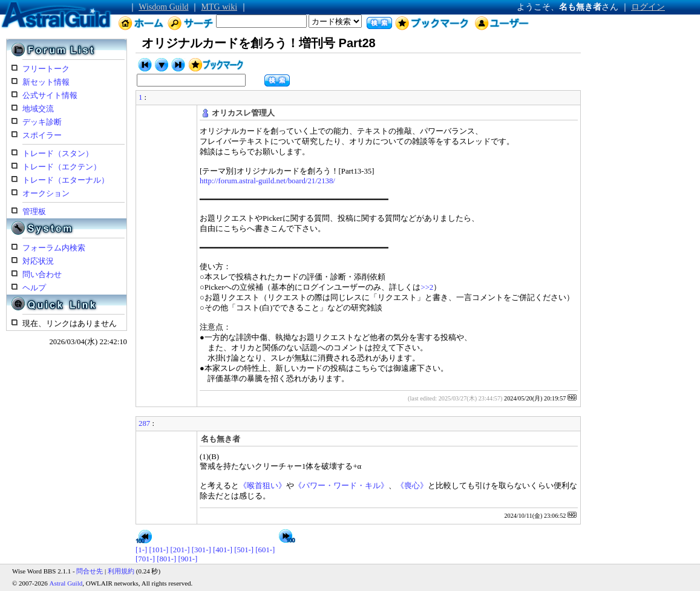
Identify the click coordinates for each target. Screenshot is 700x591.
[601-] (265, 550)
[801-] (166, 559)
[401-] (223, 550)
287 (144, 423)
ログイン (648, 7)
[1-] (141, 550)
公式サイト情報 (50, 96)
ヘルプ (34, 288)
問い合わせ (42, 275)
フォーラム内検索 (54, 248)
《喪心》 (412, 486)
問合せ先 (90, 571)
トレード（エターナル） (66, 180)
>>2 (427, 287)
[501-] (244, 550)
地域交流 (38, 109)
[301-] (201, 550)
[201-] (180, 550)
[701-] (145, 559)
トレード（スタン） (58, 154)
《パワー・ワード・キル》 (341, 486)
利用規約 (121, 571)
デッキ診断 (42, 122)
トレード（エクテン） (62, 167)
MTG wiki (220, 7)
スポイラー (42, 136)
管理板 (34, 212)
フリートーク (46, 69)
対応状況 (38, 261)
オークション (46, 194)
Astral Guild (66, 583)
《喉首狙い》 (263, 486)
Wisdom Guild (163, 7)
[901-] (188, 559)
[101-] (159, 550)
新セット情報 (46, 82)
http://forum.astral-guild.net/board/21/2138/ (267, 181)
